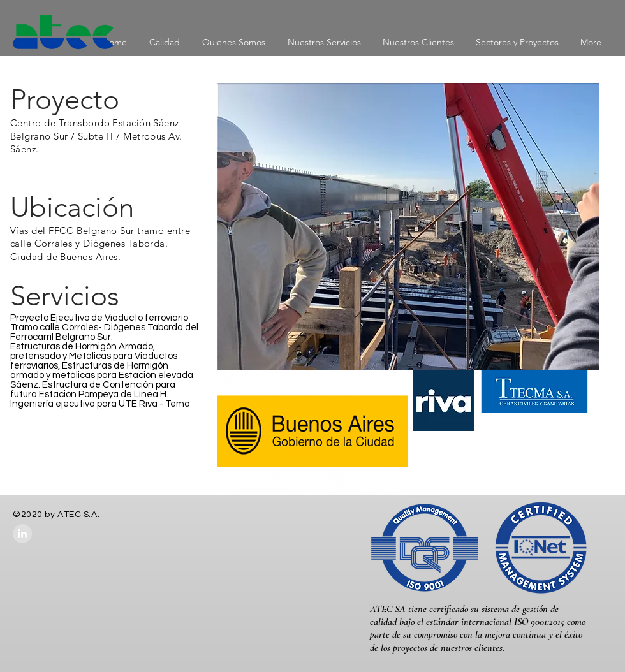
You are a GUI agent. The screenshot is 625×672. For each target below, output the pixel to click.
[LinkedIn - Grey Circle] (22, 534)
